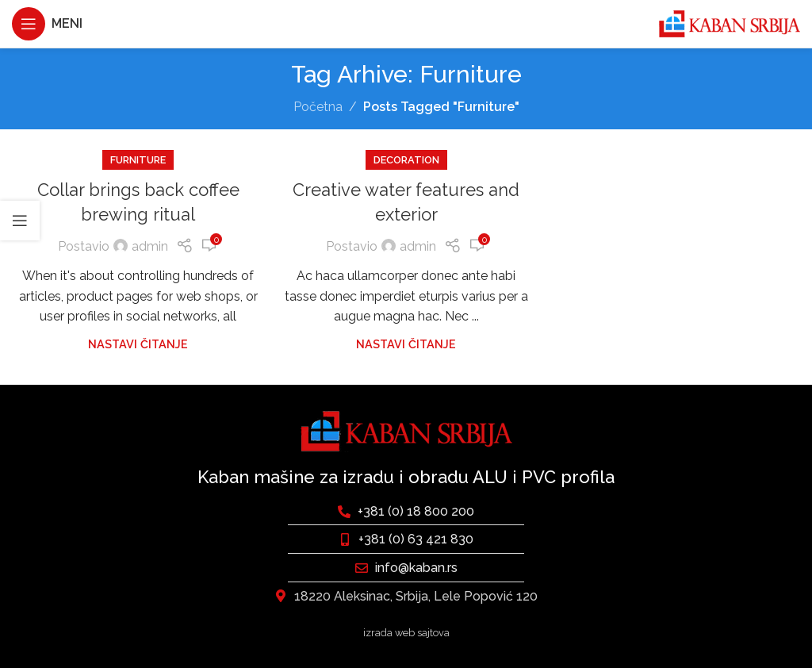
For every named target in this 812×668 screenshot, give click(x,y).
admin (150, 246)
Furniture (138, 160)
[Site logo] (729, 23)
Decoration (406, 160)
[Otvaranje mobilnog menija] (47, 24)
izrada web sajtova (406, 633)
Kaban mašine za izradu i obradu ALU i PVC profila (406, 477)
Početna (318, 107)
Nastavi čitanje (138, 344)
